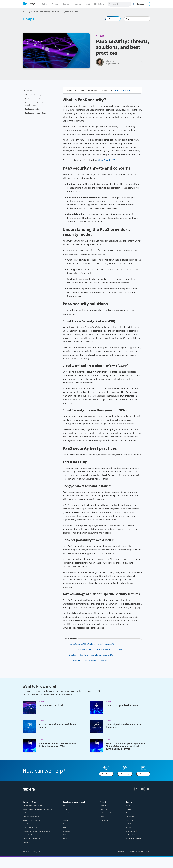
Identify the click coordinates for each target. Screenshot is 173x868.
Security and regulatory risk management (36, 831)
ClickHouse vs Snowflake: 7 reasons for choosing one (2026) (91, 655)
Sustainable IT (27, 835)
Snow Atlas (103, 809)
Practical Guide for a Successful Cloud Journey (58, 726)
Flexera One (103, 806)
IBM (64, 806)
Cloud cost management (31, 817)
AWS (64, 827)
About (88, 4)
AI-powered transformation (32, 838)
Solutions (44, 4)
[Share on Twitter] (144, 65)
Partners (129, 827)
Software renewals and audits (32, 806)
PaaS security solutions (34, 109)
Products (55, 4)
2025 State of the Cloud (51, 705)
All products (104, 824)
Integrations (104, 820)
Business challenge (30, 802)
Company (130, 802)
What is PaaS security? (33, 95)
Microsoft (66, 813)
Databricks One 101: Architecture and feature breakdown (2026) (58, 745)
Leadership (130, 820)
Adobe (65, 838)
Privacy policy (122, 852)
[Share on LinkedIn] (138, 65)
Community (125, 774)
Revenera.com (131, 831)
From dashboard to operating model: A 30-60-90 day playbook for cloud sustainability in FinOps (126, 746)
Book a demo (142, 4)
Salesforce (66, 831)
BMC (64, 835)
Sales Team (106, 774)
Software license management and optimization (38, 809)
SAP (64, 817)
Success (66, 4)
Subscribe (113, 19)
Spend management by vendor (75, 802)
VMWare (65, 820)
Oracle (65, 809)
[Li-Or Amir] (100, 62)
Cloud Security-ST (106, 160)
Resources (77, 4)
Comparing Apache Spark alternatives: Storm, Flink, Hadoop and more (96, 649)
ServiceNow (67, 824)
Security (102, 817)
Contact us (129, 813)
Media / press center (132, 824)
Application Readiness (107, 813)
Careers (128, 809)
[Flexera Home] (24, 12)
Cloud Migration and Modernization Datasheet (124, 726)
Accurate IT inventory (30, 827)
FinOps (28, 19)
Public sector (27, 842)
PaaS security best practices (35, 113)
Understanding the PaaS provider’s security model (38, 104)
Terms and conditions (136, 852)
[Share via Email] (149, 65)
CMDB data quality (29, 824)
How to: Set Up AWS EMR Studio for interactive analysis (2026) (92, 644)
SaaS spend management (31, 813)
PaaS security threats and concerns (38, 99)
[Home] (29, 4)
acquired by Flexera (122, 90)
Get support (130, 817)
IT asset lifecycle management (33, 820)
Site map (148, 852)
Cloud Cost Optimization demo (122, 705)
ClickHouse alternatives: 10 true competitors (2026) (88, 660)
